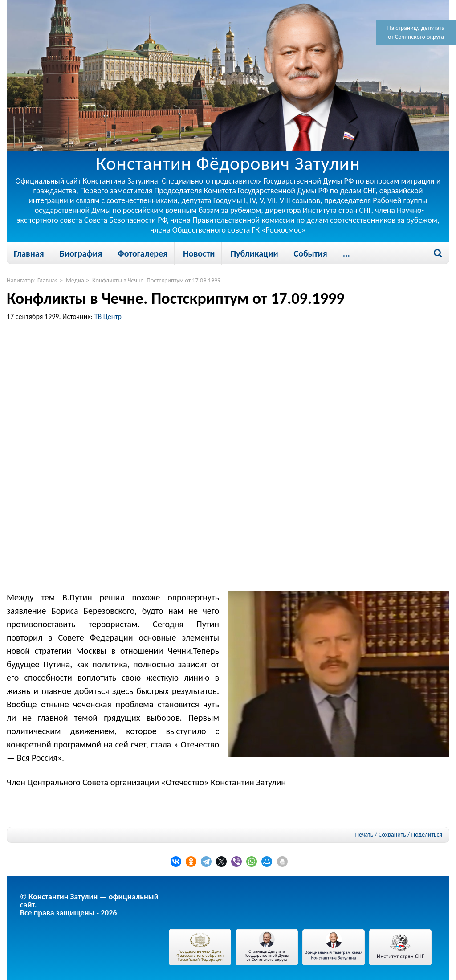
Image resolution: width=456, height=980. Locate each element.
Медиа (75, 280)
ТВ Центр (108, 316)
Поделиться (427, 835)
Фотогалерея (142, 253)
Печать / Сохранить (380, 835)
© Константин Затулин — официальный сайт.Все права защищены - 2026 (89, 905)
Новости (199, 253)
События (311, 253)
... (346, 253)
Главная (29, 253)
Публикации (254, 253)
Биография (81, 253)
